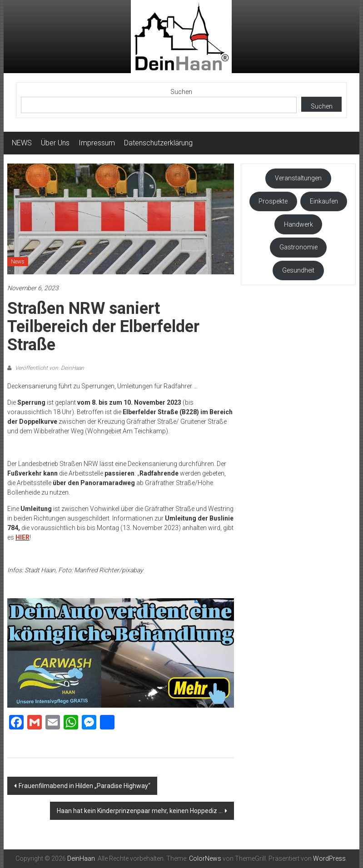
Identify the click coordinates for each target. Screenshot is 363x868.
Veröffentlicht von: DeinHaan (49, 368)
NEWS (22, 143)
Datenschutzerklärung (158, 143)
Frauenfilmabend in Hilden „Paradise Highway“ (85, 786)
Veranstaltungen (298, 178)
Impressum (97, 143)
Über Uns (55, 143)
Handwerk (298, 224)
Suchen (181, 92)
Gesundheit (298, 270)
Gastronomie (298, 247)
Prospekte (273, 201)
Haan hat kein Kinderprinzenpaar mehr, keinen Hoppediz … (140, 811)
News (18, 262)
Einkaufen (324, 201)
